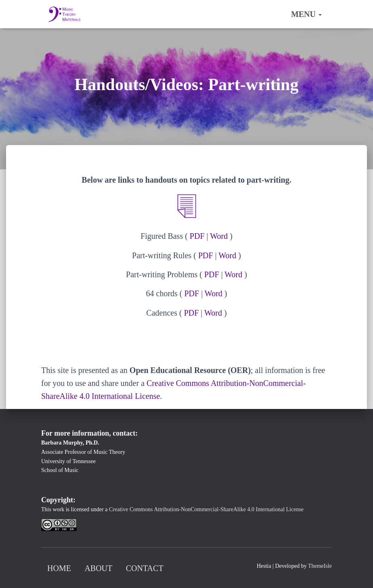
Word (219, 236)
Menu (306, 14)
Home (59, 568)
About (98, 568)
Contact (145, 568)
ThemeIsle (320, 566)
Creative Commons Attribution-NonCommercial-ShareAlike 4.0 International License (206, 509)
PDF (197, 236)
